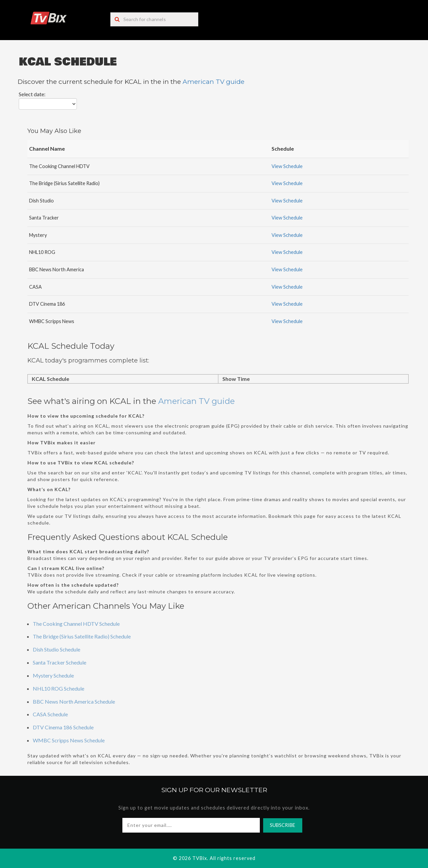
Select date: (32, 94)
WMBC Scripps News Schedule (69, 740)
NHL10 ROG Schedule (59, 688)
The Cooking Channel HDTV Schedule (76, 624)
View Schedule (287, 166)
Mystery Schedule (53, 675)
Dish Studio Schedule (57, 649)
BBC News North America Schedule (74, 701)
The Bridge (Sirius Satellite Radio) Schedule (82, 636)
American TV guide (213, 82)
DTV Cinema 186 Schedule (63, 727)
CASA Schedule (50, 714)
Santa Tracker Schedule (60, 662)
